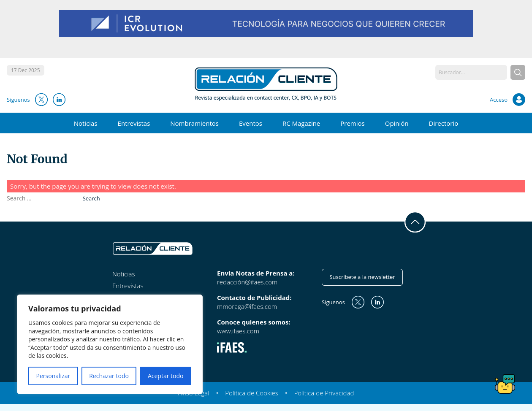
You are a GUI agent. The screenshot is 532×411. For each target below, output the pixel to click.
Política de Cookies (252, 393)
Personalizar (53, 376)
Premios (352, 123)
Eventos (251, 123)
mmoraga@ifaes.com (247, 306)
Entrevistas (134, 123)
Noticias (86, 123)
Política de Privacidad (324, 393)
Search (91, 198)
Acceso (499, 100)
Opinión (397, 123)
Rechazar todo (109, 376)
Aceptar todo (166, 376)
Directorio (444, 123)
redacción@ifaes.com (247, 282)
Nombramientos (194, 123)
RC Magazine (301, 123)
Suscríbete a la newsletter (362, 277)
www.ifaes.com (238, 331)
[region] (110, 344)
